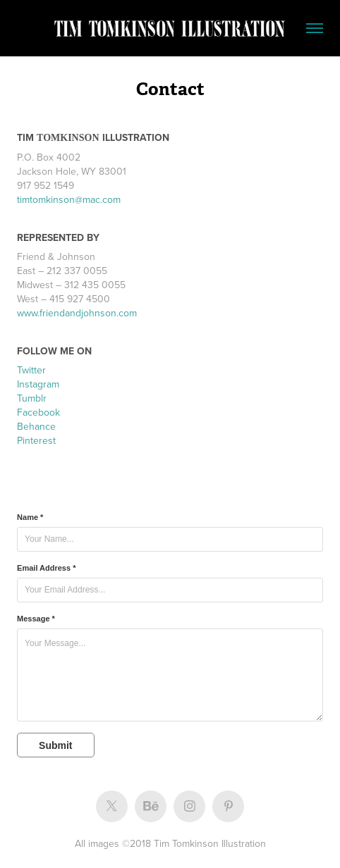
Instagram (38, 384)
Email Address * (46, 568)
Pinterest (36, 440)
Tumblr (32, 398)
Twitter (31, 370)
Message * (36, 619)
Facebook (38, 412)
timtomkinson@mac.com (69, 199)
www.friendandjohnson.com (77, 313)
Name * (30, 517)
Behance (36, 426)
